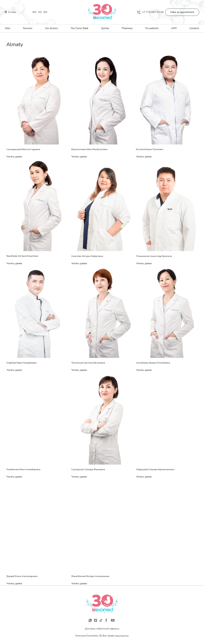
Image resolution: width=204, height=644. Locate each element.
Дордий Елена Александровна (22, 576)
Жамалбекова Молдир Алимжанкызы (90, 576)
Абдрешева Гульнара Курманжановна (155, 470)
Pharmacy (127, 28)
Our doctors (51, 28)
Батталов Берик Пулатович (150, 149)
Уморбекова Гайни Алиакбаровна (23, 470)
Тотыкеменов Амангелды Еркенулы (154, 256)
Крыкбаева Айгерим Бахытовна (22, 256)
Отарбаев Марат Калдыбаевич (22, 363)
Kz (40, 12)
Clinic (8, 28)
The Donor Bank (80, 28)
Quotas (105, 28)
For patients (152, 28)
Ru (35, 12)
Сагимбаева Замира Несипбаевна (153, 363)
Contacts (194, 28)
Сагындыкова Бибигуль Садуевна (23, 149)
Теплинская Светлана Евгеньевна (88, 363)
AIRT (174, 28)
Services (28, 28)
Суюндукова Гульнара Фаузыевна (88, 470)
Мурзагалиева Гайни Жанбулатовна (89, 149)
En (45, 12)
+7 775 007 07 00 (150, 12)
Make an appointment (182, 12)
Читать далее (14, 157)
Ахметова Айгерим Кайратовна (87, 256)
